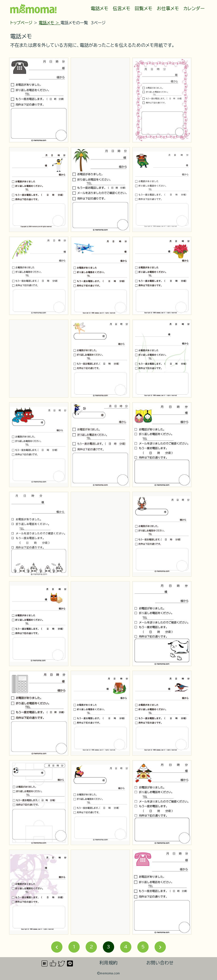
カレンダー (194, 8)
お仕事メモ (168, 8)
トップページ (21, 23)
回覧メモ (144, 8)
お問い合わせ (160, 963)
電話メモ (99, 8)
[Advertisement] (100, 100)
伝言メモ (121, 8)
